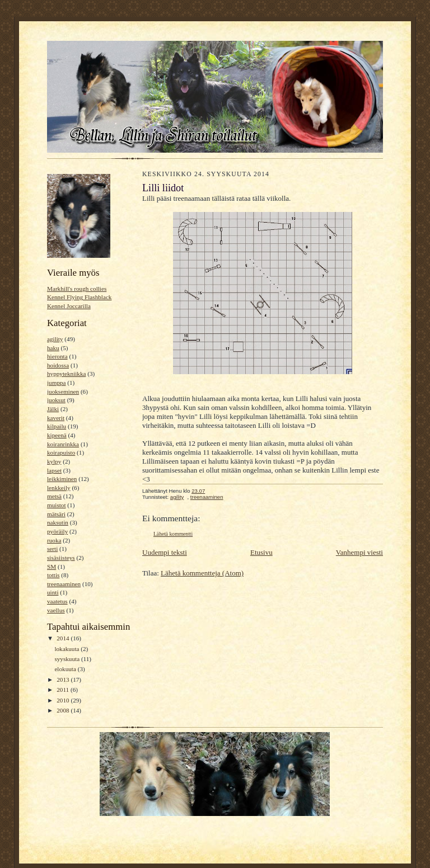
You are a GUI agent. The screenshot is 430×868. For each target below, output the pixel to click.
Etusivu (261, 552)
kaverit (56, 418)
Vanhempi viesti (359, 552)
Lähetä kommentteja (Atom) (202, 573)
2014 (64, 638)
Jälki (53, 409)
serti (52, 549)
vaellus (56, 610)
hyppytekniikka (67, 374)
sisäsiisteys (61, 558)
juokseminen (63, 391)
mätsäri (56, 514)
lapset (54, 470)
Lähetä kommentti (173, 534)
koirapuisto (61, 452)
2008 (64, 710)
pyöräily (57, 531)
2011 (64, 690)
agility (55, 339)
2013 (64, 680)
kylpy (54, 461)
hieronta (57, 356)
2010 (64, 700)
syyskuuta (67, 659)
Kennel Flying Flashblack (79, 297)
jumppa (57, 383)
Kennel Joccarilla (69, 306)
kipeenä (57, 435)
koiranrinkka (63, 444)
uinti (53, 592)
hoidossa (58, 365)
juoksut (56, 400)
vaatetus (57, 601)
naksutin (58, 522)
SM (52, 567)
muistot (57, 505)
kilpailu (57, 426)
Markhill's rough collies (77, 289)
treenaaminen (64, 584)
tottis (53, 575)
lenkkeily (59, 488)
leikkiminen (62, 479)
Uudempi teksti (165, 552)
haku (53, 348)
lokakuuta (67, 649)
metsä (54, 496)
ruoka (54, 540)
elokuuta (66, 669)
